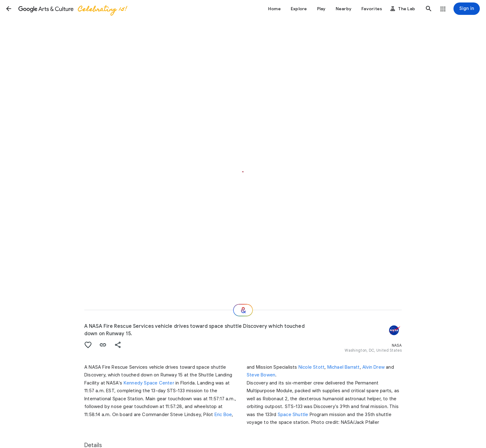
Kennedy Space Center (149, 383)
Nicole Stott (311, 367)
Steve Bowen (261, 375)
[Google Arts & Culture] (72, 9)
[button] (9, 9)
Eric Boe (223, 415)
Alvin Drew (373, 367)
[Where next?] (243, 310)
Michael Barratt (344, 367)
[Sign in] (467, 9)
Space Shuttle (293, 415)
